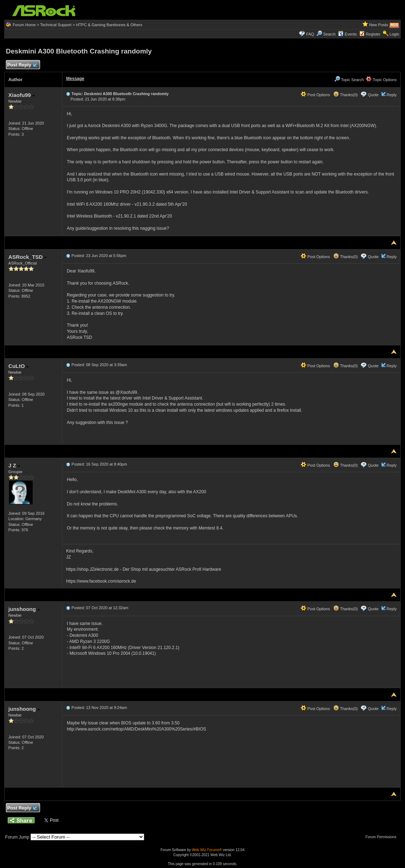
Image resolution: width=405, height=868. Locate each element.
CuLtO (18, 366)
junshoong (24, 609)
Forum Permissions (383, 837)
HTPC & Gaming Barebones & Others (109, 25)
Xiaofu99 (22, 95)
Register (373, 34)
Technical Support (56, 25)
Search (329, 34)
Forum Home (24, 25)
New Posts (379, 25)
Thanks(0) (345, 95)
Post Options (315, 95)
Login (394, 34)
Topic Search (349, 80)
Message (75, 79)
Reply (392, 95)
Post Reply (22, 65)
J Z (14, 465)
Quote (373, 95)
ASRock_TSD (27, 257)
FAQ (310, 34)
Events (347, 34)
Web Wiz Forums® (207, 850)
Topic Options (381, 80)
